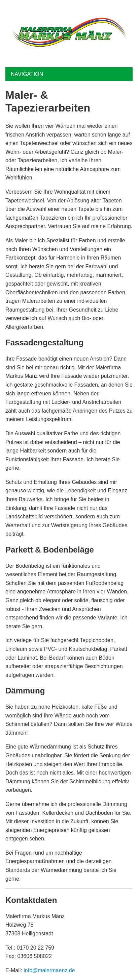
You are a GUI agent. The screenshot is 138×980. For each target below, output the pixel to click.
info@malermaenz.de (49, 970)
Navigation (27, 74)
